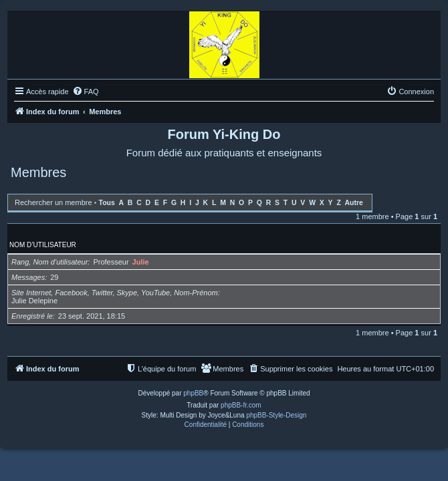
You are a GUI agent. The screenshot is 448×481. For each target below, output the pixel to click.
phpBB (193, 393)
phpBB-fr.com (241, 405)
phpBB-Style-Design (276, 415)
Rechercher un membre (53, 202)
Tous (107, 203)
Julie (141, 262)
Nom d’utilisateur (43, 245)
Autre (354, 203)
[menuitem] (86, 92)
